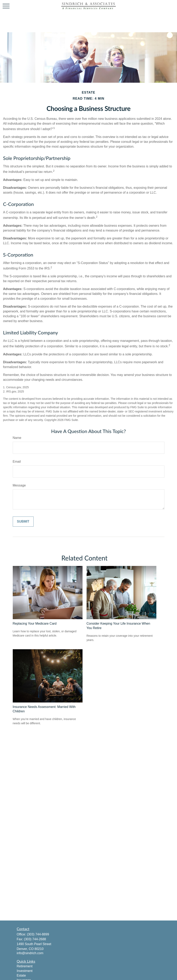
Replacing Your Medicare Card (35, 624)
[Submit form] (23, 522)
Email (17, 462)
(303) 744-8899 (38, 934)
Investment (25, 971)
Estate (21, 975)
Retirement (25, 966)
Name (17, 438)
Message (19, 485)
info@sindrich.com (30, 953)
